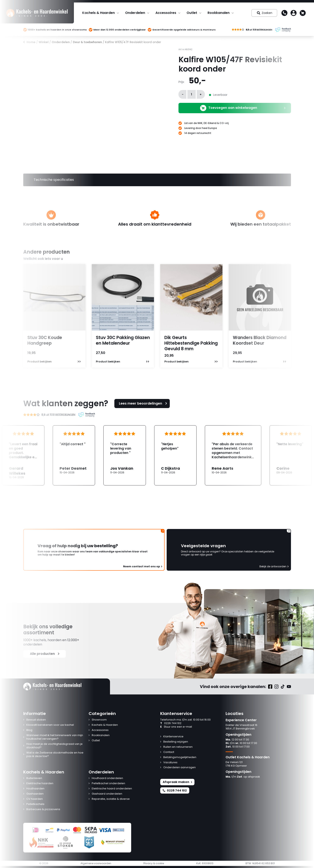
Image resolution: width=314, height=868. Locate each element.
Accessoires (166, 13)
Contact (169, 752)
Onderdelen (135, 13)
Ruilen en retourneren (178, 747)
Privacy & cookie (154, 863)
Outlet (192, 13)
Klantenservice (173, 737)
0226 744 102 (171, 723)
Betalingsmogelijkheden (180, 757)
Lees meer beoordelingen (144, 403)
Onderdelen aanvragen (180, 768)
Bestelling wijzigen (176, 742)
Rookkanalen (219, 13)
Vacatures (170, 763)
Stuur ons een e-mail (176, 727)
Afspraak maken (177, 782)
